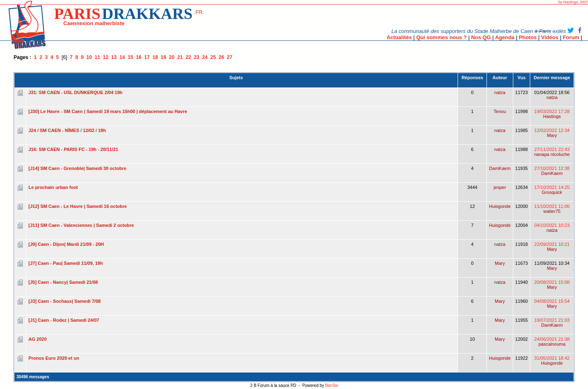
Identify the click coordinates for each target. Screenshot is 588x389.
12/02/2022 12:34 (552, 133)
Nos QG (481, 37)
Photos (528, 37)
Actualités (399, 37)
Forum (571, 37)
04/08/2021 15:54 (552, 304)
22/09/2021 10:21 (552, 247)
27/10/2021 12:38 (552, 171)
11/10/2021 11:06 (552, 209)
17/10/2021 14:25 (552, 190)
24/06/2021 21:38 (552, 342)
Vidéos (550, 37)
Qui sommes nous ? (442, 37)
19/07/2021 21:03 (552, 323)
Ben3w (332, 385)
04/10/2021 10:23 (552, 228)
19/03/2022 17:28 (552, 114)
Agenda (505, 37)
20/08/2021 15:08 (552, 285)
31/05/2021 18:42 (552, 361)
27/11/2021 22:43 (552, 152)
